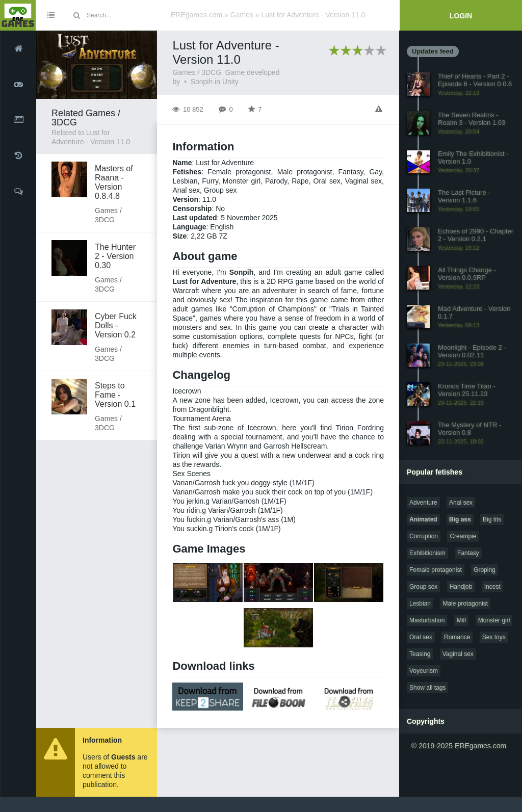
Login (461, 16)
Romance (457, 637)
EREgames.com (197, 15)
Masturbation (427, 620)
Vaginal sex (458, 654)
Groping (485, 570)
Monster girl (494, 620)
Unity (230, 82)
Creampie (463, 536)
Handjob (461, 587)
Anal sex (461, 503)
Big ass (460, 519)
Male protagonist (465, 604)
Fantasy (468, 553)
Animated (423, 519)
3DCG (211, 72)
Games (242, 15)
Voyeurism (424, 671)
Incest (492, 587)
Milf (462, 620)
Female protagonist (436, 570)
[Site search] (125, 15)
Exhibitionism (427, 553)
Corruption (424, 536)
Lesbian (420, 604)
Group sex (423, 587)
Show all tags (427, 688)
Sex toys (494, 637)
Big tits (492, 519)
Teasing (420, 654)
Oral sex (421, 637)
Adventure (423, 503)
